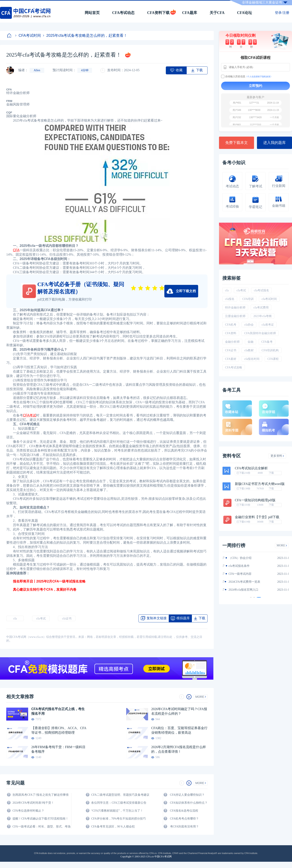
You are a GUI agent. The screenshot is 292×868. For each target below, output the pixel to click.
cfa (15, 619)
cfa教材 (249, 350)
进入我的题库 (274, 143)
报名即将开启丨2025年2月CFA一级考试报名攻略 (46, 581)
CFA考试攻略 (234, 367)
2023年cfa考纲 (262, 316)
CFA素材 (231, 359)
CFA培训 (248, 299)
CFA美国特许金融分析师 (260, 333)
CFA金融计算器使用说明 (242, 582)
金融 (250, 342)
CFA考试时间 (28, 36)
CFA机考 (231, 325)
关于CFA (217, 13)
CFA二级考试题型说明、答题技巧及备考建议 (120, 795)
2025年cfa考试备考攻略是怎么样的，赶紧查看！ (85, 36)
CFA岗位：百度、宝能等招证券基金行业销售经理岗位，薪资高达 (179, 730)
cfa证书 (67, 619)
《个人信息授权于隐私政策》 (259, 77)
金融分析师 (232, 342)
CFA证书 (231, 350)
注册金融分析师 (235, 316)
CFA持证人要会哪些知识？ (187, 795)
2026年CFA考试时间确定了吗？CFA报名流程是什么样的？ (179, 711)
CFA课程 (273, 359)
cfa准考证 (268, 325)
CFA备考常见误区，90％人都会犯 (113, 827)
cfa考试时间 (269, 299)
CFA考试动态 (123, 13)
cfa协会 (249, 325)
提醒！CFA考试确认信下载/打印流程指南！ (40, 819)
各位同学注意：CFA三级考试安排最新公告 (119, 803)
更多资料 (277, 456)
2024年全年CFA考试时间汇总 (245, 590)
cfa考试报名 (261, 290)
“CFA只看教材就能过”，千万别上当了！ (117, 811)
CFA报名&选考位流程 (184, 811)
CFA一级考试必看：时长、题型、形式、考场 (42, 827)
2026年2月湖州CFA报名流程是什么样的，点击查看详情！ (179, 749)
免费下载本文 (237, 143)
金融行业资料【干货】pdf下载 (257, 517)
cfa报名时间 (252, 359)
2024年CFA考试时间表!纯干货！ (33, 803)
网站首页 (92, 13)
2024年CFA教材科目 (239, 558)
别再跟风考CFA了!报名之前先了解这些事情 (41, 795)
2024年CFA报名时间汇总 (242, 574)
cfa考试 (41, 619)
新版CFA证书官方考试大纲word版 (260, 484)
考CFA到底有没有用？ (184, 827)
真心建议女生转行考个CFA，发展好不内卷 (41, 589)
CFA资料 (231, 333)
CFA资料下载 (158, 13)
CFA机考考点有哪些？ (184, 819)
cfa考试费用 (261, 308)
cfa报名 (230, 299)
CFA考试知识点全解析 (251, 468)
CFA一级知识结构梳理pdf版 (255, 500)
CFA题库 (190, 13)
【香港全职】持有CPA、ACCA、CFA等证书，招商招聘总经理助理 (59, 730)
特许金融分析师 (235, 308)
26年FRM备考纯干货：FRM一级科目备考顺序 (58, 749)
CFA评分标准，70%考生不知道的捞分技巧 (118, 819)
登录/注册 (282, 13)
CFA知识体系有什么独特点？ (189, 803)
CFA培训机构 (270, 350)
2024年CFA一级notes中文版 (244, 566)
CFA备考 (267, 342)
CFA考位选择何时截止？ (28, 811)
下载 (271, 473)
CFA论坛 (245, 13)
